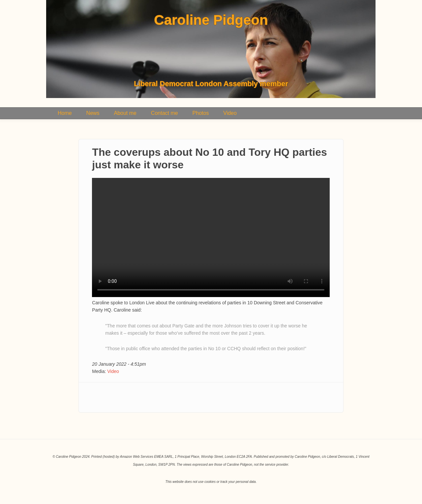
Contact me (165, 113)
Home (65, 113)
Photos (201, 113)
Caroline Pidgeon (211, 20)
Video (230, 113)
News (93, 113)
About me (125, 113)
